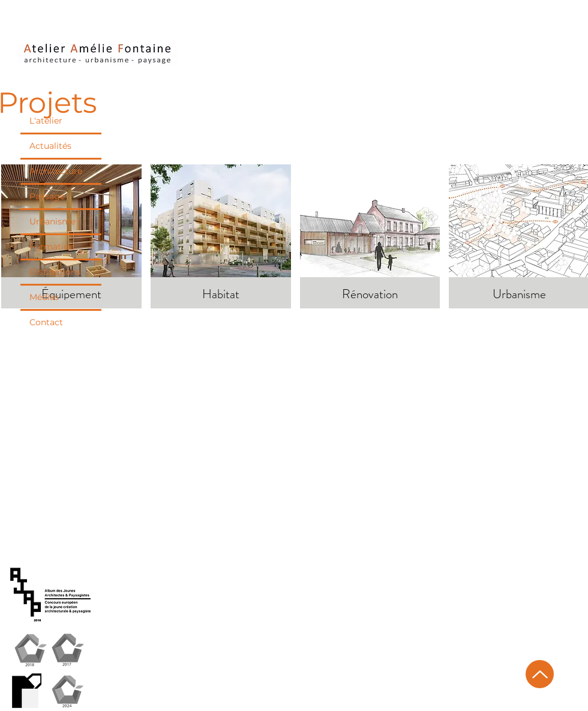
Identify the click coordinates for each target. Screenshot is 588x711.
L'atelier (46, 121)
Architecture (56, 171)
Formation (52, 247)
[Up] (540, 674)
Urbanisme (52, 221)
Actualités (50, 146)
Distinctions (55, 272)
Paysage (47, 196)
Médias (44, 297)
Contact (46, 322)
